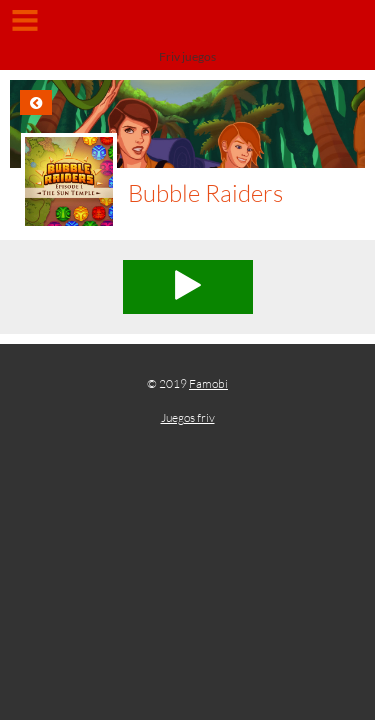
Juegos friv (188, 417)
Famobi (208, 383)
